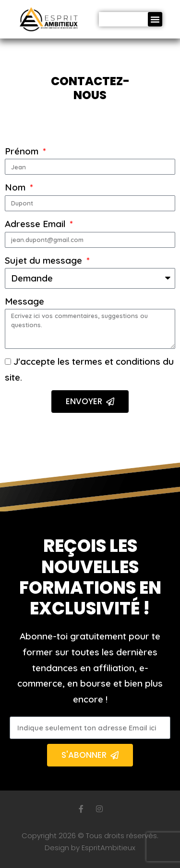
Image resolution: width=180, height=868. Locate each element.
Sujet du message (45, 260)
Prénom (23, 151)
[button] (155, 19)
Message (24, 301)
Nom (16, 187)
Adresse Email (36, 224)
